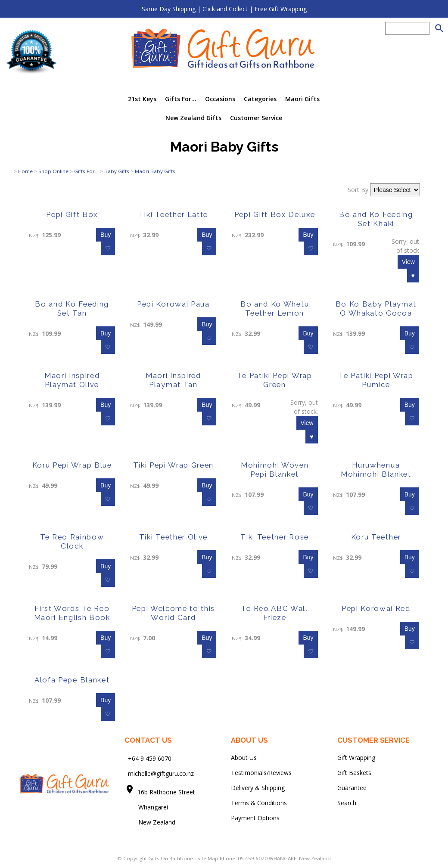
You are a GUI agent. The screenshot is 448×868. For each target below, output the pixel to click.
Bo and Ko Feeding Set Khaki (376, 219)
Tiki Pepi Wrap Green (174, 465)
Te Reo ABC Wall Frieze (274, 613)
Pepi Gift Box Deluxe (275, 214)
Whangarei (147, 807)
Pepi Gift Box (72, 214)
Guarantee (352, 788)
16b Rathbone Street (167, 792)
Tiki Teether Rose (275, 537)
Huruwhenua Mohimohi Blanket (376, 470)
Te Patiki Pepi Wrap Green (275, 380)
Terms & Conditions (259, 803)
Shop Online (53, 171)
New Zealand (150, 822)
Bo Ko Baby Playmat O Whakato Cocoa (376, 308)
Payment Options (255, 818)
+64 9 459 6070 (150, 758)
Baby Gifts (117, 171)
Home (25, 171)
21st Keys (142, 99)
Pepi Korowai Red (376, 608)
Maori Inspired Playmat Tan (173, 380)
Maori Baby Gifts (155, 171)
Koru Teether (376, 537)
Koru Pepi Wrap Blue (72, 465)
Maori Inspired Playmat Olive (72, 380)
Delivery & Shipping (258, 788)
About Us (244, 758)
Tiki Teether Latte (173, 214)
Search (347, 803)
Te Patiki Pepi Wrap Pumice (376, 380)
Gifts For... (181, 99)
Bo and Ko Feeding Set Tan (72, 308)
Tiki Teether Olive (173, 537)
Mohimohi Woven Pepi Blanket (275, 470)
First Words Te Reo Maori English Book (72, 613)
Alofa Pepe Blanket (72, 680)
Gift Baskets (354, 773)
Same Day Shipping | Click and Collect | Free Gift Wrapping (224, 9)
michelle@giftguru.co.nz (161, 773)
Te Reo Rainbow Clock (72, 541)
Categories (260, 99)
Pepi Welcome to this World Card (174, 613)
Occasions (220, 99)
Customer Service (256, 118)
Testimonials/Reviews (261, 773)
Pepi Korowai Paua (173, 304)
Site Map (208, 858)
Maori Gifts (302, 99)
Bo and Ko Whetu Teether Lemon (275, 308)
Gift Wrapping (356, 758)
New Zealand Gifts (193, 118)
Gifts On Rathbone (171, 858)
